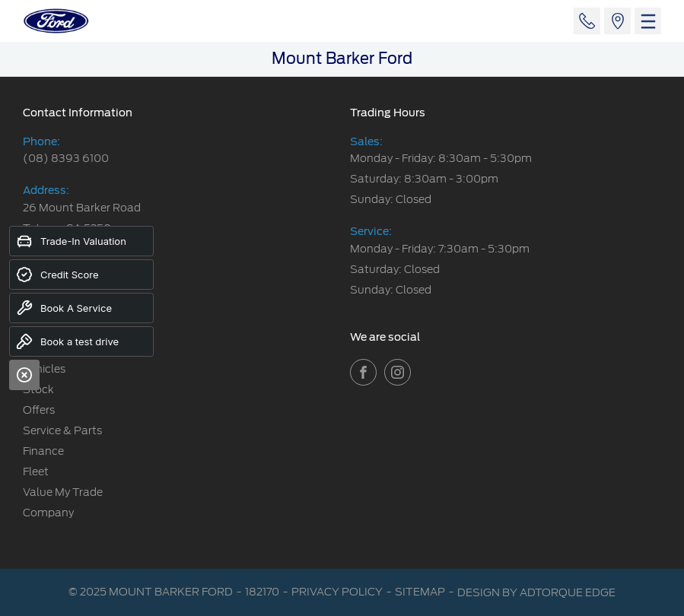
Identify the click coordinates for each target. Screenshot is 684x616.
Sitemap (420, 592)
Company (48, 513)
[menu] (648, 21)
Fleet (36, 472)
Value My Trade (63, 492)
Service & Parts (62, 430)
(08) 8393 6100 (66, 158)
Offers (39, 410)
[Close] (24, 375)
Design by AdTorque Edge (536, 592)
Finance (43, 451)
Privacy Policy (337, 592)
